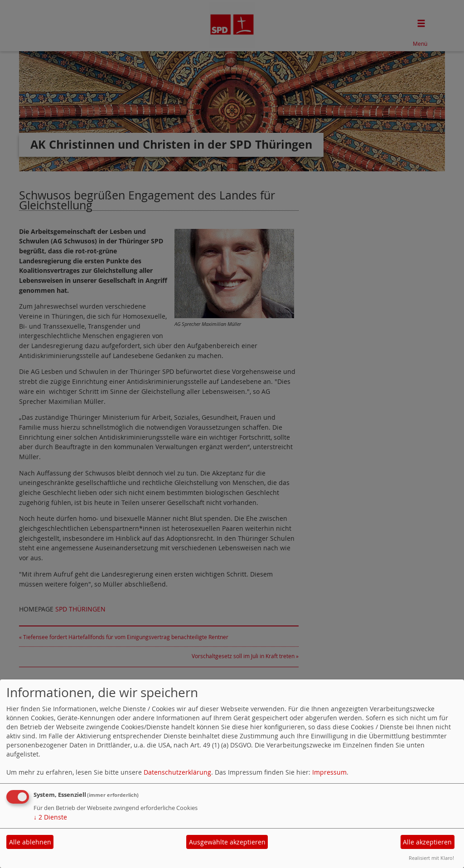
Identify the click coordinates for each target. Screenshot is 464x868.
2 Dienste (50, 817)
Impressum (329, 772)
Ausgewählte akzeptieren (227, 842)
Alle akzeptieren (427, 842)
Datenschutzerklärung (177, 772)
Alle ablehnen (30, 842)
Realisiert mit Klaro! (431, 858)
